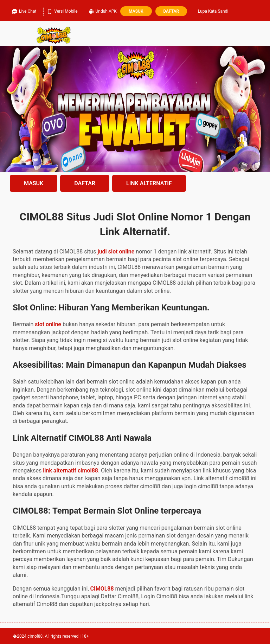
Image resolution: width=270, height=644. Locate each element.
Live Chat (24, 10)
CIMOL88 (102, 589)
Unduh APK (103, 10)
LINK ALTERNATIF (149, 183)
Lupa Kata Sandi (213, 11)
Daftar (171, 11)
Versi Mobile (62, 10)
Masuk (136, 11)
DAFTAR (85, 183)
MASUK (34, 183)
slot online (48, 324)
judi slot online (116, 252)
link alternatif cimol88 (70, 471)
